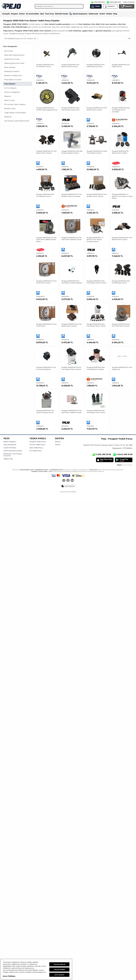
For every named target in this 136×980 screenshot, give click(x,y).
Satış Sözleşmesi (10, 445)
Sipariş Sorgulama (78, 14)
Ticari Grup (49, 14)
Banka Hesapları (10, 442)
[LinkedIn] (72, 481)
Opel (42, 14)
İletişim (109, 14)
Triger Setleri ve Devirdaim (15, 113)
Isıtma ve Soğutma (12, 92)
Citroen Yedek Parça (37, 445)
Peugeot (14, 14)
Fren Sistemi (10, 84)
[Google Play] (124, 460)
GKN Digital (72, 492)
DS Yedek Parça (35, 451)
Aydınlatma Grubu (12, 59)
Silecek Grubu (10, 108)
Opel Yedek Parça (36, 448)
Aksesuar (8, 117)
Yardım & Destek (129, 2)
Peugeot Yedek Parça (38, 442)
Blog (115, 14)
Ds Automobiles (32, 14)
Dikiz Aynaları (10, 67)
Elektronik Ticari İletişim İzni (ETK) (13, 455)
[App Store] (105, 460)
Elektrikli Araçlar (62, 14)
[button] (68, 486)
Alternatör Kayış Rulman (14, 55)
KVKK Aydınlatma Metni (13, 451)
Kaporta (8, 96)
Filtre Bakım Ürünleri (13, 80)
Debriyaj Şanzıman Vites (14, 63)
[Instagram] (64, 481)
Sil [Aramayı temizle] (129, 38)
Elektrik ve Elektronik (13, 75)
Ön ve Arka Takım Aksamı (15, 104)
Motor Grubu (10, 100)
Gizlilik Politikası (10, 448)
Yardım (102, 14)
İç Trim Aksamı (10, 88)
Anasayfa (6, 14)
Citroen (22, 14)
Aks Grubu (9, 51)
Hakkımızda (93, 14)
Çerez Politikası (9, 976)
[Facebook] (68, 481)
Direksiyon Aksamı (12, 71)
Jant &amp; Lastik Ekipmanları (17, 121)
